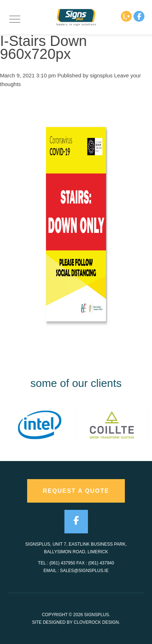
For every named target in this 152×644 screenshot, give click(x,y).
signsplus (102, 75)
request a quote (76, 491)
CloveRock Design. (97, 622)
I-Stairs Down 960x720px (43, 47)
